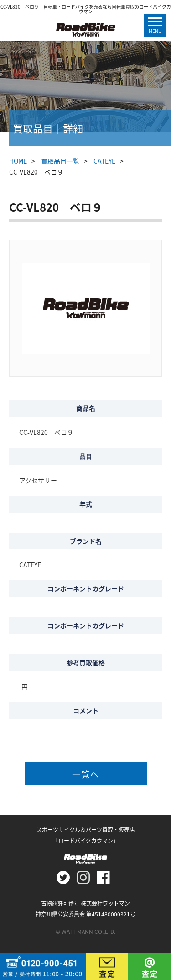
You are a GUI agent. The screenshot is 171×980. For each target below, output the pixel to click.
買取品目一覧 (60, 161)
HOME (18, 161)
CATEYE (104, 161)
